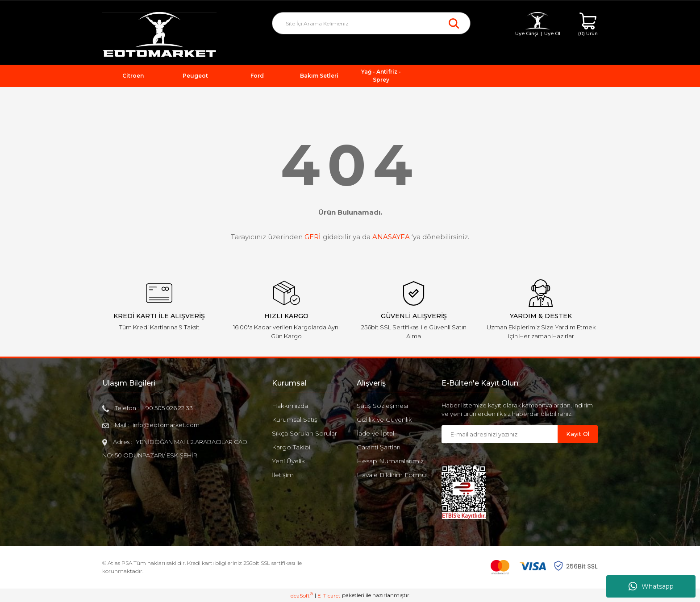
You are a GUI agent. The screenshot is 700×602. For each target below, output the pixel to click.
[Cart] (588, 25)
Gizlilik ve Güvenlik (384, 419)
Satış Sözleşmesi (382, 406)
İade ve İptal (375, 433)
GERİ (313, 237)
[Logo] (159, 35)
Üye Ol (552, 33)
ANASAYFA (391, 237)
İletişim (283, 475)
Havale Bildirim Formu (391, 475)
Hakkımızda (290, 406)
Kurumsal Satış (295, 419)
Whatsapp (651, 586)
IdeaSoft (301, 595)
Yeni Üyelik (288, 461)
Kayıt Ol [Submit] (578, 434)
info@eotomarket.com (166, 425)
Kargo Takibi (291, 447)
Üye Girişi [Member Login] (527, 33)
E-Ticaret (329, 596)
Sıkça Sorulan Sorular (304, 433)
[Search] (371, 23)
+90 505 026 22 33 (168, 408)
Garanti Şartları (379, 447)
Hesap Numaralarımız (390, 461)
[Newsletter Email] (500, 434)
